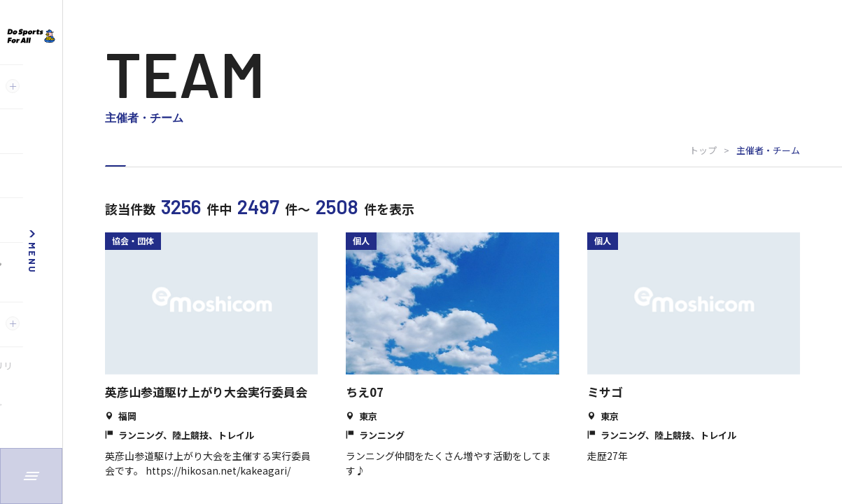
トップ (703, 150)
